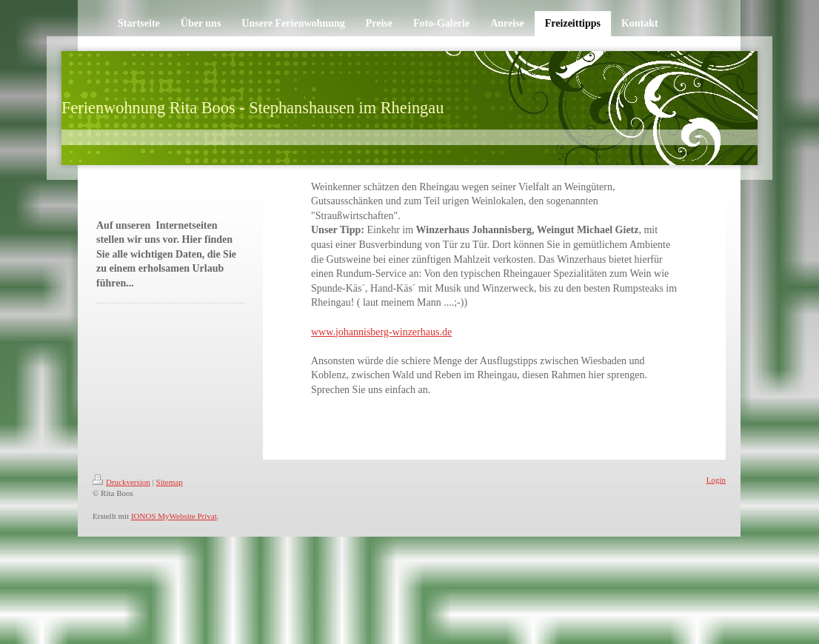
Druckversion (121, 482)
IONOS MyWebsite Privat (174, 516)
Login (716, 480)
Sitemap (170, 482)
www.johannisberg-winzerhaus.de (381, 332)
